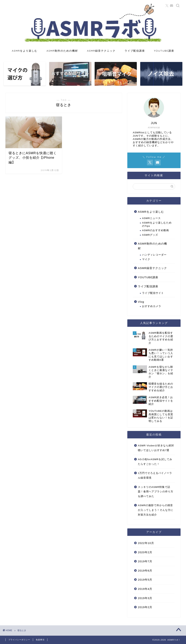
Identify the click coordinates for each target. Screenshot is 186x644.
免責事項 (40, 640)
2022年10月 (146, 543)
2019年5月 (145, 580)
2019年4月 (145, 589)
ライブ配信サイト (153, 293)
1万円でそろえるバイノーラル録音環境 (155, 475)
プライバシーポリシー (19, 640)
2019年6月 (145, 571)
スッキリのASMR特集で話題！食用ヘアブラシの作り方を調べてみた (156, 492)
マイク (146, 259)
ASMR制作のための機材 (62, 51)
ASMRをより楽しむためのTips (157, 224)
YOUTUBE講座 (164, 51)
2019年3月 (145, 598)
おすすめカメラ (152, 306)
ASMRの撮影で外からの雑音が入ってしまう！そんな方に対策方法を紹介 (156, 510)
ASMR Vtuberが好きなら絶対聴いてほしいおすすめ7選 (156, 448)
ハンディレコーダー (154, 255)
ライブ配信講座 (135, 51)
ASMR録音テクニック (101, 51)
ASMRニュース (151, 218)
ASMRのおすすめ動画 (155, 230)
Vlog (141, 302)
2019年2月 (145, 607)
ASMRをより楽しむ (25, 51)
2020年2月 (145, 552)
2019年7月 (145, 561)
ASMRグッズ (150, 235)
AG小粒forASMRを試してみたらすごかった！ (155, 462)
